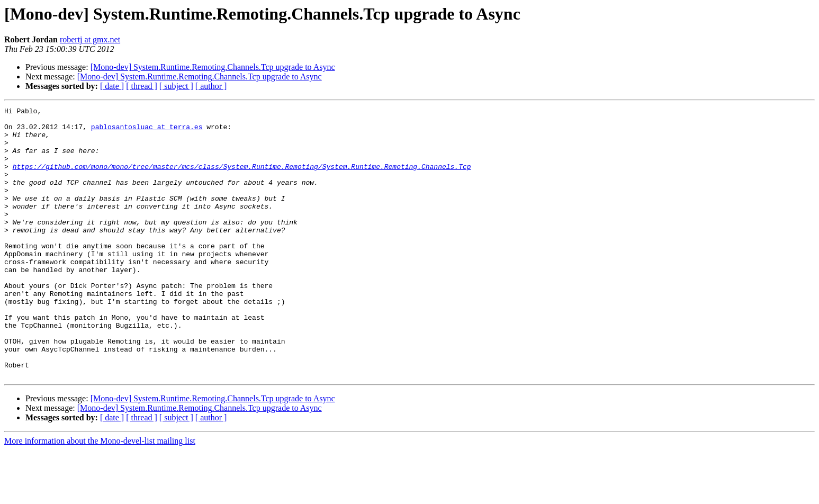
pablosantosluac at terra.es (147, 131)
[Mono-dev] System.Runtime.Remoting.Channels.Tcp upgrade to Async (213, 67)
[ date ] (112, 86)
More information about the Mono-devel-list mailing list (100, 495)
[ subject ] (176, 86)
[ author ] (211, 86)
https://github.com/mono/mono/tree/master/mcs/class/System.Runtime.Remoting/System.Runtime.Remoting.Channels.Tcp (242, 179)
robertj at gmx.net (90, 39)
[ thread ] (142, 86)
